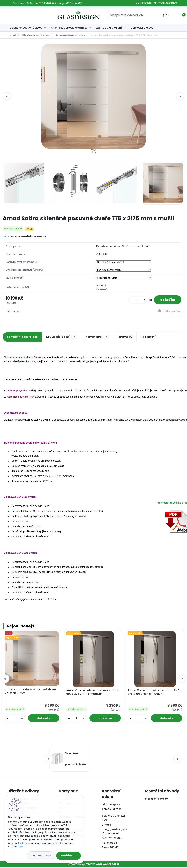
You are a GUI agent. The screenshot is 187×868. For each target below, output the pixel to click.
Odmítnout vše (41, 856)
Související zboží (63, 337)
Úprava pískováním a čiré (70, 35)
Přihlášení (146, 3)
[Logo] (29, 15)
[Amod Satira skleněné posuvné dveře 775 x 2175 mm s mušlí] (94, 96)
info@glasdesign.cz (115, 830)
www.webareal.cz (108, 865)
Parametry (126, 337)
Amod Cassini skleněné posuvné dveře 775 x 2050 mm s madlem (154, 693)
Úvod (13, 35)
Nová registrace (167, 3)
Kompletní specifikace (23, 337)
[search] (139, 16)
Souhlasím (69, 856)
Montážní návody (156, 799)
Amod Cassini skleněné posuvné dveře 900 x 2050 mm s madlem (93, 693)
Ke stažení (149, 337)
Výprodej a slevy (142, 28)
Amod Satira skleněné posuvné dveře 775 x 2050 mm (30, 692)
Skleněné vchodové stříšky (69, 28)
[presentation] (7, 96)
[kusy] (135, 300)
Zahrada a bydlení (109, 28)
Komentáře (98, 337)
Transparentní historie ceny (24, 237)
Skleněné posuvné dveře (26, 28)
